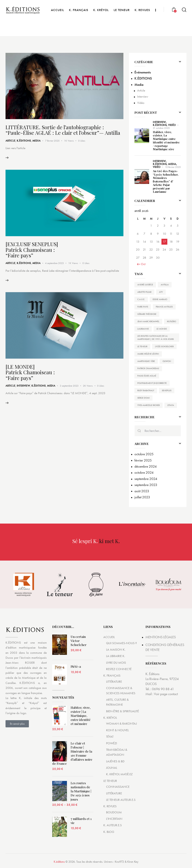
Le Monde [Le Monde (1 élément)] (162, 329)
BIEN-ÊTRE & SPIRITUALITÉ (122, 711)
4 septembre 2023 (54, 264)
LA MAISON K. (116, 649)
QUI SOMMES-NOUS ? (121, 643)
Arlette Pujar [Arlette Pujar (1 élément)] (144, 292)
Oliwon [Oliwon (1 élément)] (167, 361)
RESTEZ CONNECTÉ (119, 669)
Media (37, 141)
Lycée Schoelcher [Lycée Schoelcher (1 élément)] (164, 346)
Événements (143, 72)
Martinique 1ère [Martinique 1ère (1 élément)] (146, 361)
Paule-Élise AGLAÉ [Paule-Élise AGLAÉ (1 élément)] (147, 376)
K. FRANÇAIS (112, 676)
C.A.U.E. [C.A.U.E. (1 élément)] (141, 299)
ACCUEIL (109, 637)
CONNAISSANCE (118, 787)
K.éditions (59, 862)
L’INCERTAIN (114, 819)
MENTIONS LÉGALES (161, 637)
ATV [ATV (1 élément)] (161, 292)
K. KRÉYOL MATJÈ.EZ (119, 774)
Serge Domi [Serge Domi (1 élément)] (143, 398)
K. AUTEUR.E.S (113, 825)
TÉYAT (110, 737)
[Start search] (184, 25)
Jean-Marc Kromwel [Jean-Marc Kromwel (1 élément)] (148, 321)
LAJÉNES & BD (115, 761)
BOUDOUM (114, 812)
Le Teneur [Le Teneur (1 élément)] (142, 346)
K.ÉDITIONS (24, 141)
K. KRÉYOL (110, 718)
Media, (173, 164)
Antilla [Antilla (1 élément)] (165, 285)
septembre (146, 479)
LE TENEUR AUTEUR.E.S (121, 800)
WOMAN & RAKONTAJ (121, 724)
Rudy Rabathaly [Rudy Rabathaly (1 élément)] (146, 391)
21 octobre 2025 (161, 128)
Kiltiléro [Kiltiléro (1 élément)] (171, 321)
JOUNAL (112, 768)
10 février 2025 (173, 167)
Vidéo (141, 103)
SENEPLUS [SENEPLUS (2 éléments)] (167, 391)
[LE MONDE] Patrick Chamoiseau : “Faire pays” (30, 373)
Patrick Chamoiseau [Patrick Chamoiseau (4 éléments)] (148, 369)
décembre (146, 467)
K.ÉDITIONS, (160, 125)
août (142, 491)
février (143, 460)
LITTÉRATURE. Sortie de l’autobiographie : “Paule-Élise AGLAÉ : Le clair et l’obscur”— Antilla (63, 130)
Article (10, 141)
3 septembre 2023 (69, 386)
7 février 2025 (52, 141)
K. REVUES (110, 806)
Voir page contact (166, 694)
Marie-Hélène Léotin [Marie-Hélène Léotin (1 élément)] (148, 354)
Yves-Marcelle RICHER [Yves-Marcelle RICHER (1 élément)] (149, 405)
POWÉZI (112, 743)
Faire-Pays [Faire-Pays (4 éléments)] (143, 307)
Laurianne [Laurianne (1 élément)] (143, 329)
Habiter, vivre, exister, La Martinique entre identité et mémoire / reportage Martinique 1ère (166, 141)
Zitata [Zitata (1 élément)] (171, 405)
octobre (144, 454)
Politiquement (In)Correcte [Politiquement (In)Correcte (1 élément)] (152, 383)
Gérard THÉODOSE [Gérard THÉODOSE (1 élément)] (147, 314)
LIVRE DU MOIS (116, 663)
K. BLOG (109, 832)
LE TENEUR (110, 781)
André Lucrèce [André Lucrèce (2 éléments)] (145, 285)
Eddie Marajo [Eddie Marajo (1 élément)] (160, 299)
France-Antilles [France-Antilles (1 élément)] (164, 307)
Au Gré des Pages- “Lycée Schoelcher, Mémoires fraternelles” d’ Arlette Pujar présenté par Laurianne (166, 181)
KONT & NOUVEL (117, 730)
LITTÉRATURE (114, 682)
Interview (23, 386)
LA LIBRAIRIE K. (116, 656)
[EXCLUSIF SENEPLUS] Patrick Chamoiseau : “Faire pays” (32, 250)
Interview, (160, 122)
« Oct (142, 264)
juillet (142, 497)
